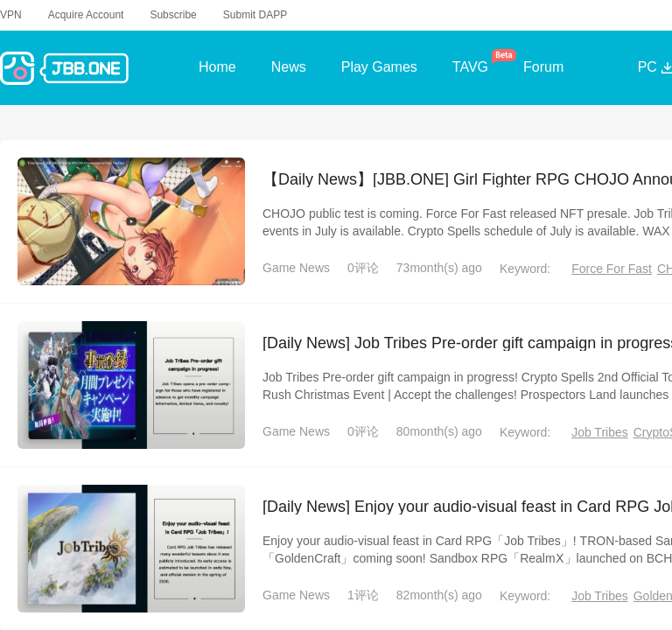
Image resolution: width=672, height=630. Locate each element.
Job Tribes (600, 431)
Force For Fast (612, 267)
